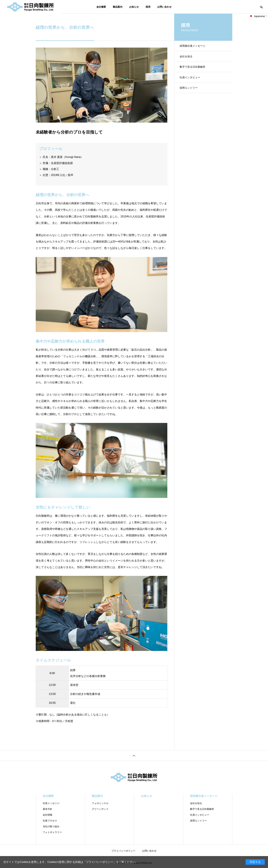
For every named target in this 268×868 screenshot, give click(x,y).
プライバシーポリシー (100, 862)
